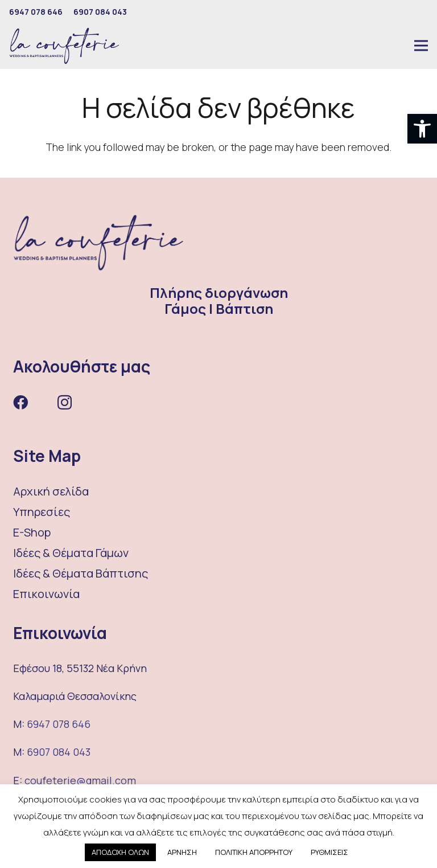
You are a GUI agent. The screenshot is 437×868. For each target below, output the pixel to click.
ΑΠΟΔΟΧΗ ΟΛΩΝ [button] (120, 852)
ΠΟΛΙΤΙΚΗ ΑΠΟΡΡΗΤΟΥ (254, 852)
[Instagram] (65, 403)
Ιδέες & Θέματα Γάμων (71, 553)
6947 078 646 (59, 724)
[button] (422, 129)
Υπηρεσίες (42, 512)
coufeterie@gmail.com (80, 780)
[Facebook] (20, 402)
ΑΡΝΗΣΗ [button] (182, 852)
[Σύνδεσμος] (64, 46)
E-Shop (32, 532)
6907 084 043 (59, 752)
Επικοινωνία (46, 594)
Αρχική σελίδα (51, 491)
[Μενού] (421, 46)
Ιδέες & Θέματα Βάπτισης (81, 573)
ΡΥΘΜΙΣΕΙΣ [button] (329, 852)
